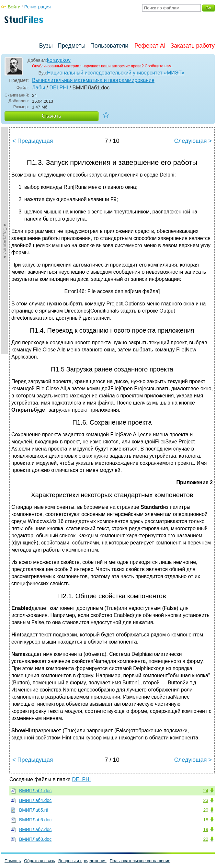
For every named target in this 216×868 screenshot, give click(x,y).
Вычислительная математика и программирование (93, 80)
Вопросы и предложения (82, 861)
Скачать (51, 116)
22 (206, 839)
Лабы (39, 88)
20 (206, 810)
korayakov (59, 60)
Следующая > (193, 141)
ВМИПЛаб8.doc (35, 839)
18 (206, 820)
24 (206, 791)
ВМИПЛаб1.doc (35, 791)
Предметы (72, 46)
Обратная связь (40, 861)
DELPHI (59, 88)
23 (206, 800)
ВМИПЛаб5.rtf (34, 810)
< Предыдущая (33, 141)
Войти (14, 7)
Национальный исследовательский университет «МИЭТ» (116, 73)
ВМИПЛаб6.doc (35, 820)
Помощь (13, 861)
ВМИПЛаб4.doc (35, 800)
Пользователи (109, 46)
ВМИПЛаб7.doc (35, 829)
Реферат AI (150, 46)
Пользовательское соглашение (140, 861)
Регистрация (38, 7)
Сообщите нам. (159, 66)
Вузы (46, 46)
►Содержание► (5, 241)
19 (206, 829)
